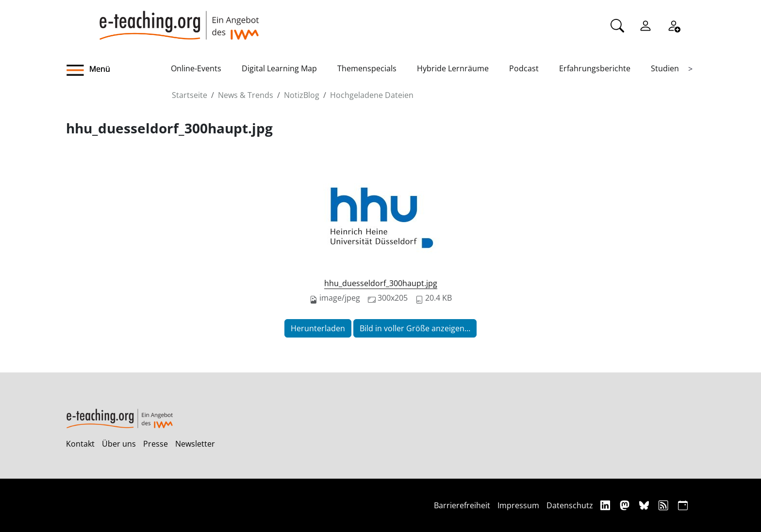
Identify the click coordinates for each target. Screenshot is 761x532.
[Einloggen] (645, 25)
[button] (118, 70)
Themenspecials (367, 68)
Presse (156, 444)
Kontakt (80, 444)
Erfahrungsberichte (595, 68)
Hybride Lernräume (453, 68)
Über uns (119, 444)
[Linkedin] (606, 505)
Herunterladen (318, 328)
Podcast (524, 68)
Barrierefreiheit (462, 505)
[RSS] (665, 505)
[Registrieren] (674, 25)
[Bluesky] (645, 505)
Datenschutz (570, 505)
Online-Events (196, 68)
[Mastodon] (626, 505)
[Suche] (617, 25)
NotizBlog (302, 95)
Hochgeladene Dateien (372, 95)
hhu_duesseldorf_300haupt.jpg (381, 283)
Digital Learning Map (279, 68)
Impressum (518, 505)
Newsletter (195, 444)
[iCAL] (683, 505)
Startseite (190, 95)
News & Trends (246, 95)
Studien (665, 68)
